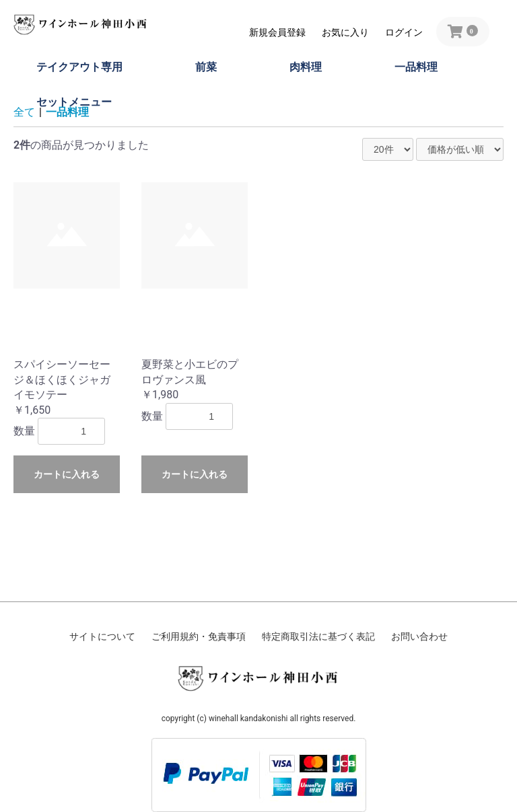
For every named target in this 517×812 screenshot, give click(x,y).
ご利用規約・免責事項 (199, 636)
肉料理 (306, 67)
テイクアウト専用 (79, 67)
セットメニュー (74, 102)
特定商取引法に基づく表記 (318, 636)
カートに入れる (67, 474)
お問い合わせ (419, 636)
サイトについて (102, 636)
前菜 (206, 67)
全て (24, 112)
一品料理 (416, 67)
